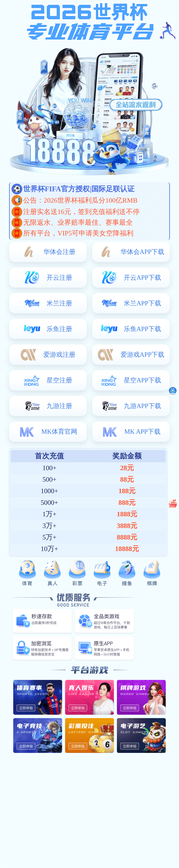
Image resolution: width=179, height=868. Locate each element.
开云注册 (59, 278)
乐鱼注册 (59, 329)
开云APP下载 (142, 278)
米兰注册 (59, 303)
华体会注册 (59, 252)
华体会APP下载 (142, 252)
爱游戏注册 (59, 355)
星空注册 (59, 380)
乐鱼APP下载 (142, 329)
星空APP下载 (142, 380)
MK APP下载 (142, 432)
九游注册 (59, 406)
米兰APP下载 (142, 303)
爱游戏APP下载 (142, 355)
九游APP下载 (142, 406)
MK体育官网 (59, 432)
